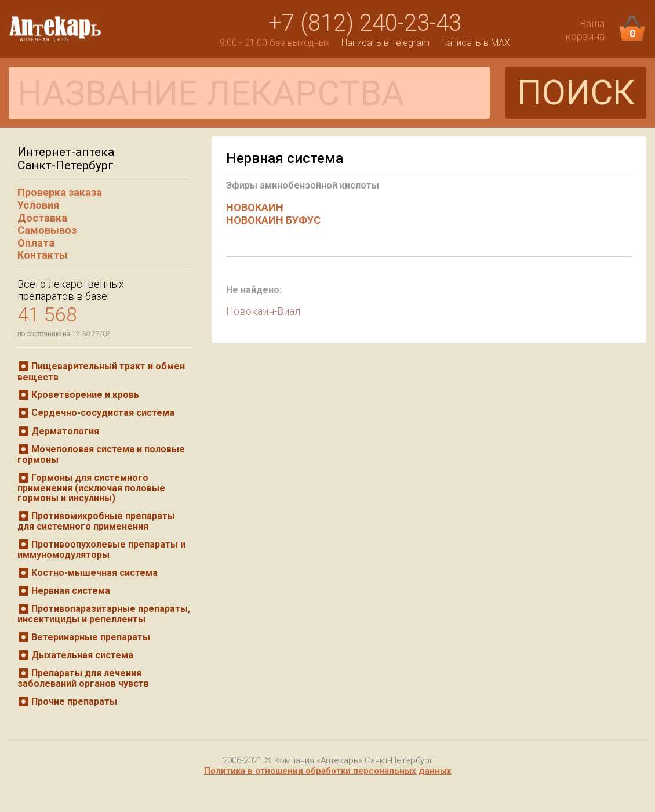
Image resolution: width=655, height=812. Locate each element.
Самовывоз (47, 230)
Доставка (42, 218)
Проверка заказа (60, 192)
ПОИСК (576, 93)
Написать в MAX (476, 43)
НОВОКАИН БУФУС (273, 220)
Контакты (43, 255)
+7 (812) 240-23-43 (365, 23)
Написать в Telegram (385, 43)
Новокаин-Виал (263, 311)
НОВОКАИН (255, 207)
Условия (38, 205)
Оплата (36, 243)
